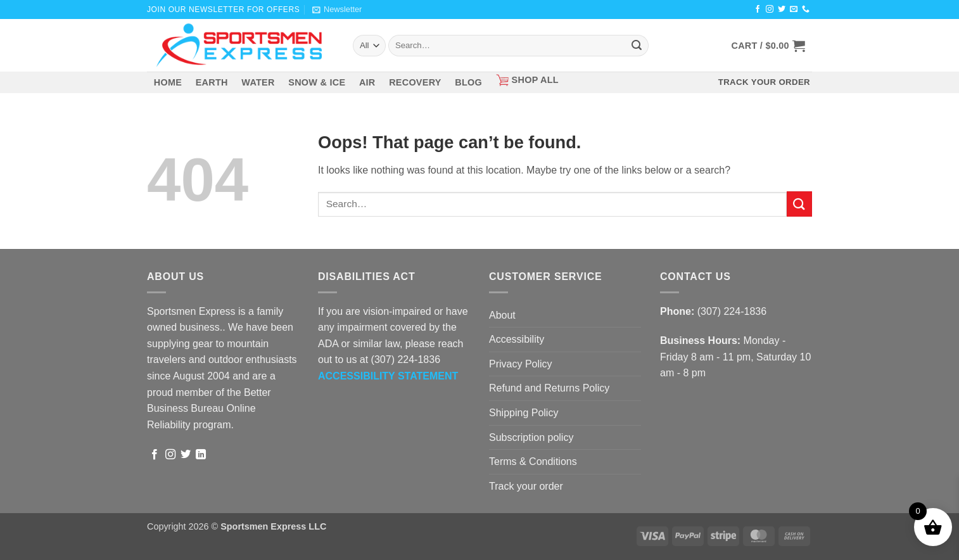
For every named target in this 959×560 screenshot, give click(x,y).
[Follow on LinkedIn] (201, 455)
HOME (168, 82)
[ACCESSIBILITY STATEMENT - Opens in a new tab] (388, 376)
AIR (367, 82)
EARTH (212, 82)
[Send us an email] (794, 10)
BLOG (468, 82)
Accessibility (517, 339)
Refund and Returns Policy (549, 388)
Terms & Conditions (533, 461)
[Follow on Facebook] (758, 10)
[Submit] (637, 46)
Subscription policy (531, 437)
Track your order (526, 486)
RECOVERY (415, 82)
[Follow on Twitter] (782, 10)
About (502, 315)
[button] (337, 10)
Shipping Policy (524, 413)
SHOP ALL (527, 80)
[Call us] (806, 10)
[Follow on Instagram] (770, 10)
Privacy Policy (521, 364)
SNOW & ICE (317, 82)
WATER (258, 82)
